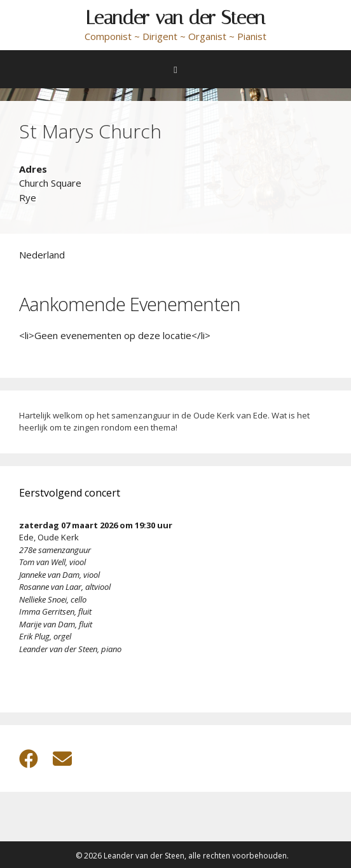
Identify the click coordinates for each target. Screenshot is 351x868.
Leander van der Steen (175, 18)
